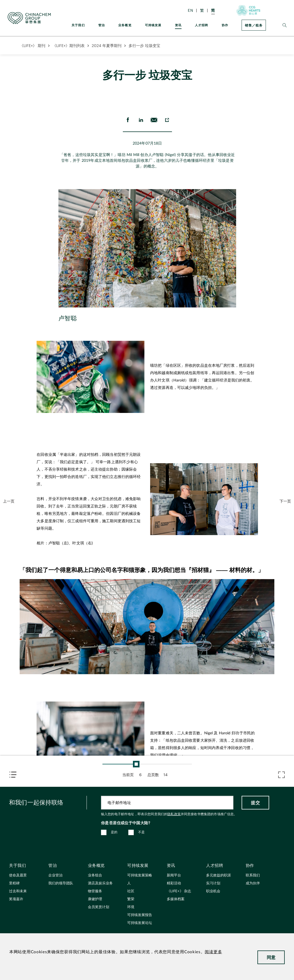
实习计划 (213, 883)
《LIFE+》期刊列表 (69, 46)
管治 (102, 25)
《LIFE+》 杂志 (179, 891)
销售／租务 (254, 25)
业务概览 (125, 25)
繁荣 (131, 899)
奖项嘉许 (16, 899)
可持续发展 (153, 25)
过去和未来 (18, 891)
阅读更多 (213, 952)
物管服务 (95, 891)
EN (191, 10)
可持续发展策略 (140, 875)
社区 (131, 891)
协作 (225, 25)
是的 (114, 832)
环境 (131, 907)
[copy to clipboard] (167, 120)
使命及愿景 (18, 875)
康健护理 (95, 899)
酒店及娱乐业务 (100, 883)
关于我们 (78, 25)
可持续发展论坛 (140, 923)
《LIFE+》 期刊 (32, 46)
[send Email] (154, 120)
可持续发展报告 (140, 915)
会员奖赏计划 (99, 907)
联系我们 (253, 875)
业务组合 (95, 875)
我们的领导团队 (61, 883)
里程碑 (14, 883)
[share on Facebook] (127, 120)
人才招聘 (202, 25)
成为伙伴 (253, 883)
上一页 (9, 501)
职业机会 (213, 891)
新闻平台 (174, 875)
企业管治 (55, 875)
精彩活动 (174, 883)
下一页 (285, 501)
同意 (271, 957)
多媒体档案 (176, 899)
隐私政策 (174, 814)
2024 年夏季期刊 (107, 46)
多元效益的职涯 (219, 875)
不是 (142, 832)
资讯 (178, 25)
